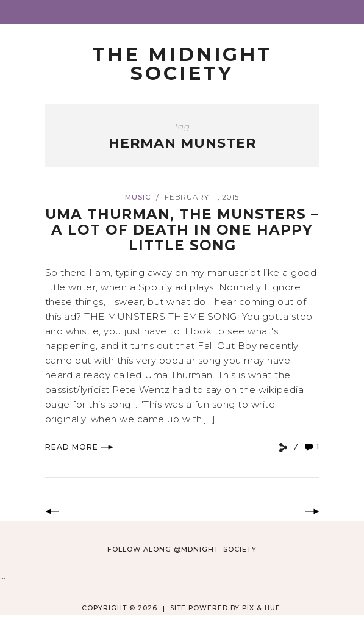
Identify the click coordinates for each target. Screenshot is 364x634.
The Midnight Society (182, 64)
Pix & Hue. (262, 608)
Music (138, 197)
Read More (79, 447)
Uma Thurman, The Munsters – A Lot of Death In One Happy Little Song (182, 230)
